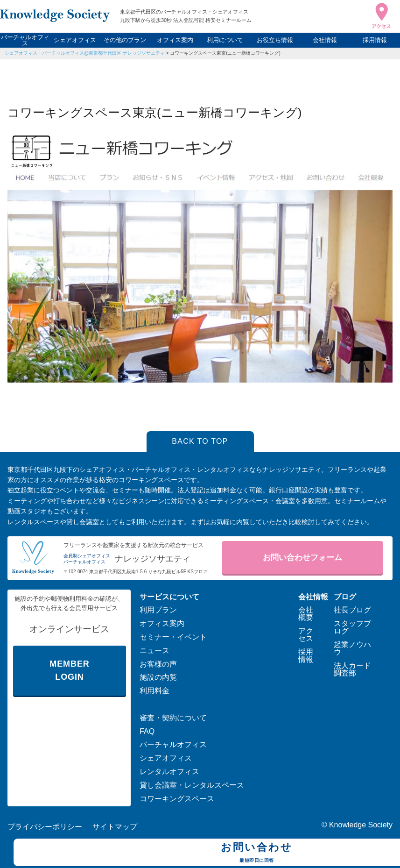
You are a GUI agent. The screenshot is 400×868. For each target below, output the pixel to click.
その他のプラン (125, 40)
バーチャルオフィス (25, 40)
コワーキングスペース (177, 799)
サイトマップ (115, 827)
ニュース (154, 651)
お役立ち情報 (275, 40)
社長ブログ (352, 610)
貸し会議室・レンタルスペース (192, 785)
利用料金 (154, 691)
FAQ (147, 731)
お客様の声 (158, 664)
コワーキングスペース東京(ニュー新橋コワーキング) (225, 53)
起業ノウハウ (352, 648)
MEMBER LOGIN (69, 671)
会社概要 (306, 614)
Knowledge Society (361, 825)
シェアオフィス (75, 40)
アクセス (306, 635)
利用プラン (158, 610)
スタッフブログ (352, 627)
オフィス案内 (175, 40)
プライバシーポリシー (45, 827)
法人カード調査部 (352, 669)
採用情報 (375, 40)
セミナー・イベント (173, 637)
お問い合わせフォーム (302, 558)
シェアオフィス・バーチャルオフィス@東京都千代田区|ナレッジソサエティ (85, 53)
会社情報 (325, 40)
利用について (225, 40)
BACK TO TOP (200, 441)
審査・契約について (173, 718)
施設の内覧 (158, 677)
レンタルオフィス (169, 772)
